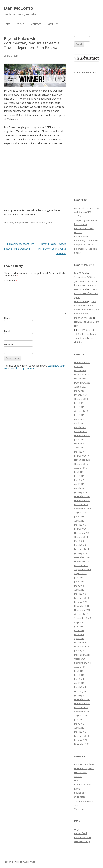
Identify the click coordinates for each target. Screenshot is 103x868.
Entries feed (81, 833)
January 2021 (81, 395)
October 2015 (81, 504)
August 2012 (80, 622)
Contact (36, 24)
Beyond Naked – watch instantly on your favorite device (52, 249)
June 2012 (79, 630)
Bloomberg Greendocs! (86, 241)
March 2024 (80, 379)
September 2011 (83, 663)
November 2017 (82, 435)
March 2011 (80, 687)
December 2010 (82, 699)
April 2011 (79, 683)
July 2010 (79, 720)
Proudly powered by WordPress (19, 862)
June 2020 (79, 403)
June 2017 (79, 439)
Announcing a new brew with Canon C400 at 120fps (87, 212)
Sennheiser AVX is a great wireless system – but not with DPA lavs (86, 281)
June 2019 (79, 407)
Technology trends (84, 801)
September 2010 (83, 712)
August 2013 (80, 573)
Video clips (80, 809)
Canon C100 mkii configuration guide (86, 293)
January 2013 (81, 602)
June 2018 (79, 415)
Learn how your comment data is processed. (34, 367)
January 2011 (81, 695)
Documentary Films (84, 768)
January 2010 (81, 740)
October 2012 (81, 614)
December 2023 (82, 383)
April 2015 (79, 521)
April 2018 (79, 423)
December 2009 (82, 744)
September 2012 (83, 618)
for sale (78, 776)
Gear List (53, 24)
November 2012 (82, 610)
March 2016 (80, 488)
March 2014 (80, 545)
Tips (76, 805)
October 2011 (81, 659)
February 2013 (82, 598)
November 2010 (82, 703)
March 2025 (80, 370)
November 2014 (82, 533)
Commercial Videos (84, 764)
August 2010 (80, 716)
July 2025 (79, 366)
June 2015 (79, 517)
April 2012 (79, 638)
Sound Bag (80, 793)
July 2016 (79, 472)
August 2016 (80, 468)
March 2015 (80, 525)
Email (8, 331)
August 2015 (80, 513)
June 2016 (79, 476)
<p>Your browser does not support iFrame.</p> (87, 134)
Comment (11, 281)
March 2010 (80, 732)
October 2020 (81, 399)
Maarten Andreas (83, 318)
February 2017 (82, 456)
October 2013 (81, 565)
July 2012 (79, 626)
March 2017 (80, 452)
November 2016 (82, 460)
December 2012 (82, 606)
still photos (80, 797)
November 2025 (82, 362)
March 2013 (80, 594)
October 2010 (81, 707)
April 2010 (79, 728)
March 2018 (80, 427)
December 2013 (82, 557)
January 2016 (81, 492)
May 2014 (79, 541)
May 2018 (79, 419)
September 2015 (83, 509)
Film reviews (81, 772)
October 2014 (81, 537)
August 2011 (80, 667)
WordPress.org (82, 841)
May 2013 (79, 586)
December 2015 (82, 496)
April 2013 (79, 590)
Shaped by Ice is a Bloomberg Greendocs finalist (86, 249)
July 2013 (79, 578)
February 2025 (82, 375)
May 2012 (79, 634)
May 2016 (79, 480)
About (20, 24)
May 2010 (79, 724)
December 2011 (82, 655)
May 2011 (79, 679)
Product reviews (83, 785)
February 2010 (82, 736)
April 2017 (79, 448)
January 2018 (81, 431)
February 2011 (82, 691)
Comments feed (82, 837)
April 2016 (79, 484)
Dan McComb (18, 8)
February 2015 (82, 529)
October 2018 (81, 411)
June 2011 (79, 675)
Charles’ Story (81, 236)
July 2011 (79, 671)
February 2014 (82, 549)
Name (8, 318)
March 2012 (80, 642)
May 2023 (79, 391)
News (32, 223)
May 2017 (79, 444)
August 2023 (80, 387)
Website (8, 344)
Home (7, 24)
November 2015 (82, 500)
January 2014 (81, 553)
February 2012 (82, 647)
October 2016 (81, 464)
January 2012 (81, 651)
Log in (77, 829)
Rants (77, 789)
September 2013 (83, 569)
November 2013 (82, 561)
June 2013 (79, 582)
